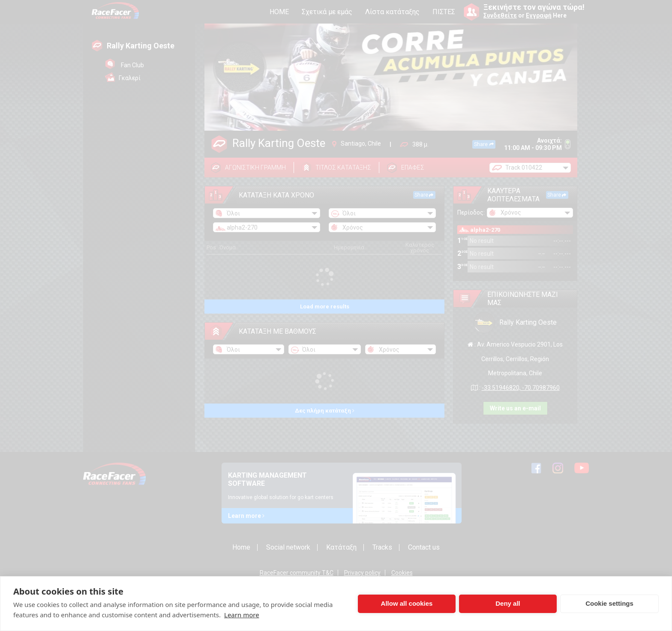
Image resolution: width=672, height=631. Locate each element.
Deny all (508, 603)
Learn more (242, 615)
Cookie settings (609, 603)
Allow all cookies (407, 603)
